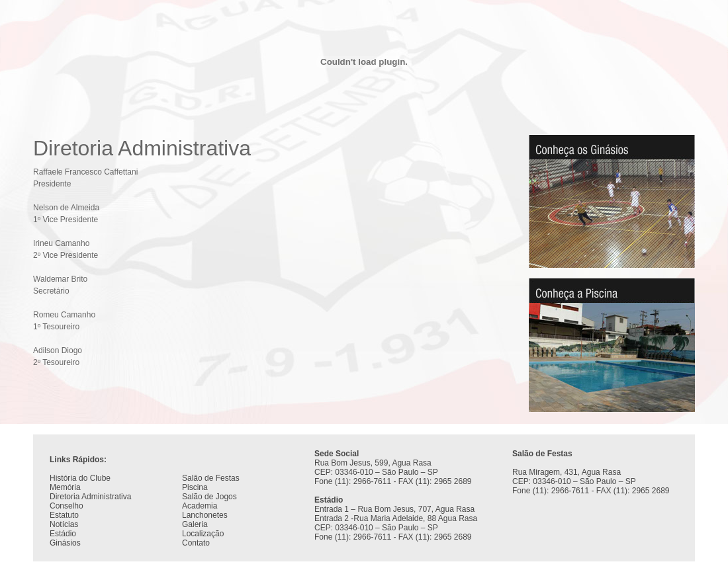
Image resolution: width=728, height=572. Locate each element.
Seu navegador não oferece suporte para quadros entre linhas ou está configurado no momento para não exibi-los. (364, 498)
